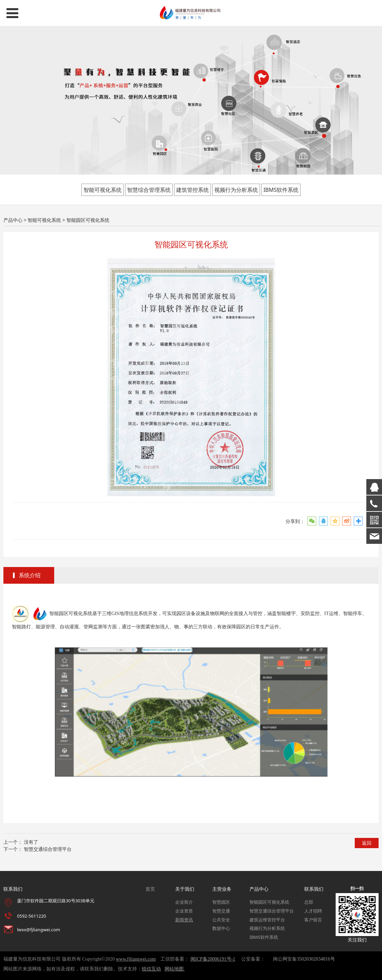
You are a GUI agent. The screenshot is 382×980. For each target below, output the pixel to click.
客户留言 (313, 920)
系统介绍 (30, 575)
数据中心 (221, 928)
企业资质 (184, 911)
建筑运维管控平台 (267, 920)
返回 (367, 843)
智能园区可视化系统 (269, 902)
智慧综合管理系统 (149, 190)
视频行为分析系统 (236, 190)
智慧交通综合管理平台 (48, 849)
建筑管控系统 (193, 190)
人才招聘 (313, 911)
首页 (150, 889)
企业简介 (184, 902)
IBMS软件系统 (281, 190)
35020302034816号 (316, 959)
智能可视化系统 (103, 190)
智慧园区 (221, 902)
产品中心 (13, 220)
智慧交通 (221, 911)
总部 (309, 902)
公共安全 (221, 920)
